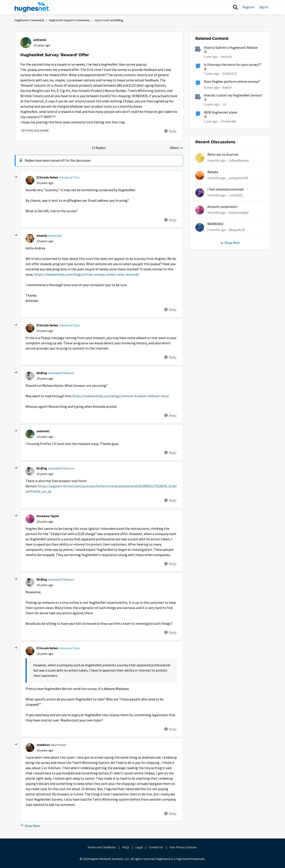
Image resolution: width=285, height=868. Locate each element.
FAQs (126, 847)
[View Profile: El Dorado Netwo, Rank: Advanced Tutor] (30, 180)
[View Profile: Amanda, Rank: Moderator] (30, 238)
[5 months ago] (217, 230)
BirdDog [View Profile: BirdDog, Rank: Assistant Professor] (42, 373)
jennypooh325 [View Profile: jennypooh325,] (239, 178)
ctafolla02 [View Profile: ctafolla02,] (236, 195)
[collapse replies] (16, 177)
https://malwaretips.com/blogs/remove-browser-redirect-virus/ (121, 396)
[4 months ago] (217, 195)
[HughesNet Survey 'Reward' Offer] (45, 183)
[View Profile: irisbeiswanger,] (200, 210)
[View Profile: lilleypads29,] (200, 227)
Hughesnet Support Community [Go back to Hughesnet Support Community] (69, 20)
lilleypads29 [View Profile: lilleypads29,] (237, 230)
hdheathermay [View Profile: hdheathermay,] (239, 160)
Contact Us (156, 847)
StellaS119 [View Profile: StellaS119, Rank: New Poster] (229, 73)
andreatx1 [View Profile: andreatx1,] (40, 40)
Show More (30, 826)
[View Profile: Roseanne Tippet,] (30, 519)
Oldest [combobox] (176, 148)
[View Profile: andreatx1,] (26, 43)
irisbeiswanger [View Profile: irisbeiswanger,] (239, 213)
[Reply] (170, 131)
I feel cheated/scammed (225, 189)
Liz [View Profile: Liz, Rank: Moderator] (224, 104)
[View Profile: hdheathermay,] (200, 158)
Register (248, 7)
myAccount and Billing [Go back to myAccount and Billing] (109, 20)
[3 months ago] (217, 161)
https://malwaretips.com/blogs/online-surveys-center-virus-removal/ (87, 275)
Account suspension (222, 207)
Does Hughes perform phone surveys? (232, 82)
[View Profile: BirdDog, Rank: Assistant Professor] (30, 376)
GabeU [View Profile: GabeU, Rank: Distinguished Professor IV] (227, 87)
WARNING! (215, 224)
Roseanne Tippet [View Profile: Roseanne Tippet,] (48, 516)
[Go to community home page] (33, 7)
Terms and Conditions (102, 847)
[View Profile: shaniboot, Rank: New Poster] (30, 748)
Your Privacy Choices (184, 847)
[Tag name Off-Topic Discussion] (35, 131)
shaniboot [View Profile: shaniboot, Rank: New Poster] (43, 745)
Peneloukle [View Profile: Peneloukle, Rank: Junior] (229, 121)
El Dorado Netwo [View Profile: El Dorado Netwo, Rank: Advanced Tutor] (47, 177)
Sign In (264, 7)
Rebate (213, 172)
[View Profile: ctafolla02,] (200, 193)
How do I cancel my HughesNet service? (233, 95)
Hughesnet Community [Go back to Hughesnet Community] (29, 20)
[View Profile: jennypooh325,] (200, 175)
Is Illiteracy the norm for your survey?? (233, 65)
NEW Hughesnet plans (221, 112)
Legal (139, 847)
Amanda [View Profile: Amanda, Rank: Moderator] (42, 236)
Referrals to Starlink (223, 155)
